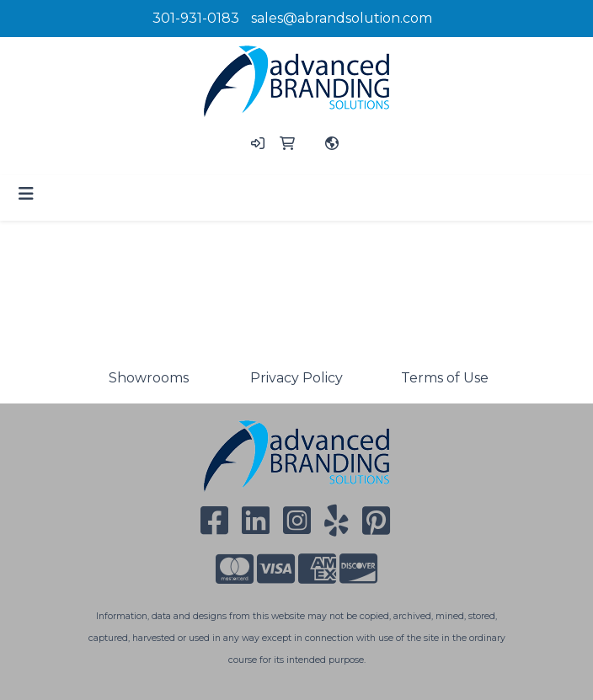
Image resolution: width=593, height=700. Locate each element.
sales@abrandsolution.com (342, 18)
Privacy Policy (296, 378)
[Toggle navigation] (26, 194)
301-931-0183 (196, 18)
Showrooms (149, 378)
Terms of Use (445, 378)
